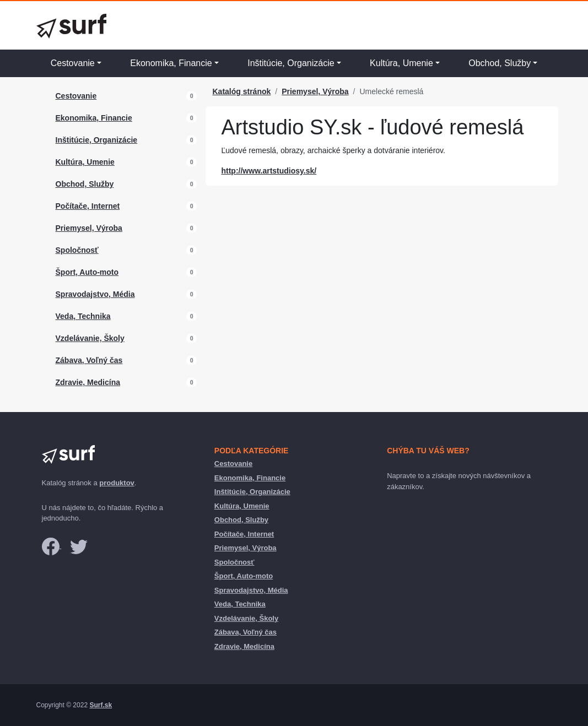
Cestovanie (73, 63)
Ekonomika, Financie (171, 63)
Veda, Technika (83, 316)
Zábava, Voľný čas (89, 360)
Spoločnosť (77, 250)
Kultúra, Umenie (401, 63)
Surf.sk (101, 705)
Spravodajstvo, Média (95, 294)
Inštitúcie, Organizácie (291, 63)
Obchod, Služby (500, 63)
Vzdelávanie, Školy (90, 338)
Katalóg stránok (241, 91)
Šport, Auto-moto (87, 272)
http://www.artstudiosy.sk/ (269, 171)
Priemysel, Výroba (89, 228)
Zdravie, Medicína (88, 382)
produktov (117, 483)
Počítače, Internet (88, 206)
